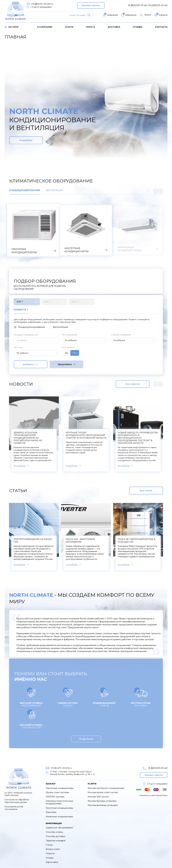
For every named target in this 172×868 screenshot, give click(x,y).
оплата (91, 27)
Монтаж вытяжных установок (103, 805)
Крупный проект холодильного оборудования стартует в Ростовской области (138, 435)
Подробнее (26, 140)
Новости (50, 853)
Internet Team (162, 795)
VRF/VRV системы (55, 797)
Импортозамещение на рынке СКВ (33, 540)
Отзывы (138, 27)
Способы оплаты (54, 832)
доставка (114, 27)
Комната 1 (21, 310)
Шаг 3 (83, 302)
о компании (45, 27)
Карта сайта (52, 862)
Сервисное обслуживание (59, 828)
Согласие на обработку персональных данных (17, 801)
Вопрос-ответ (53, 849)
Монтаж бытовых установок (102, 801)
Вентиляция (54, 190)
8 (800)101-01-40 (155, 768)
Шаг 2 (56, 302)
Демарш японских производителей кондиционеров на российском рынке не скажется (80, 438)
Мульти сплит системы (57, 792)
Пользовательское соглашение (14, 808)
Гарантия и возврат (56, 841)
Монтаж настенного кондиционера (106, 788)
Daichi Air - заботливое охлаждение (80, 540)
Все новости (133, 384)
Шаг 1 (28, 302)
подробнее (20, 466)
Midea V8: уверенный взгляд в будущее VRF (137, 540)
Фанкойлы (51, 812)
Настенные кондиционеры (60, 788)
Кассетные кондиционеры (59, 808)
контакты (161, 27)
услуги (69, 27)
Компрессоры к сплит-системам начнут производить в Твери (34, 435)
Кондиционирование (25, 190)
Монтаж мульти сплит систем (103, 792)
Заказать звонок (91, 5)
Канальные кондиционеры (59, 817)
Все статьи (146, 491)
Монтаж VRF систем (98, 797)
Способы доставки (56, 836)
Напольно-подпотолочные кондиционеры (59, 802)
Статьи (49, 845)
